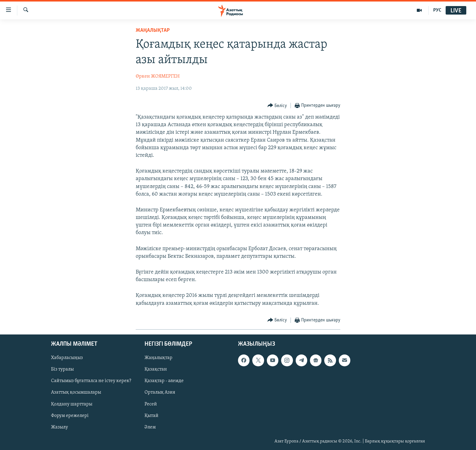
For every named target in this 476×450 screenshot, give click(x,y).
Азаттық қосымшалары (76, 392)
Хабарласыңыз (67, 358)
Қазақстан (156, 369)
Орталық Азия (160, 392)
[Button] (277, 106)
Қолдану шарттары (72, 404)
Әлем (150, 427)
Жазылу (59, 427)
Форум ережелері (70, 415)
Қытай (151, 415)
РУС (437, 10)
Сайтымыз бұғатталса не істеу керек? (91, 381)
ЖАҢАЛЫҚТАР (153, 30)
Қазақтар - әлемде (164, 381)
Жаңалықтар (158, 358)
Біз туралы (62, 369)
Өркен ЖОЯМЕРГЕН (158, 76)
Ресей (151, 404)
